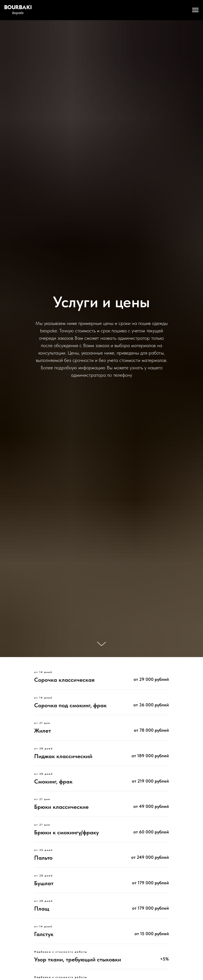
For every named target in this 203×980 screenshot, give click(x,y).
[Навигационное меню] (195, 10)
